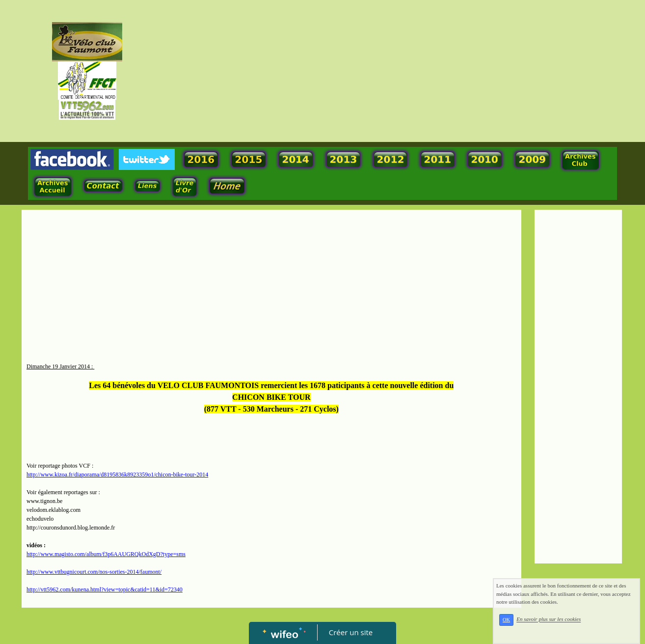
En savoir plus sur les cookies (549, 619)
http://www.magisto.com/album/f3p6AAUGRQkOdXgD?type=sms (106, 554)
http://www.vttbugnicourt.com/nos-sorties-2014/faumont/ (94, 572)
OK (506, 620)
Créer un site (351, 632)
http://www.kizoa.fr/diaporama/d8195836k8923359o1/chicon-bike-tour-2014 (117, 475)
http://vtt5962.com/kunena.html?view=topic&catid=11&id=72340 (105, 589)
